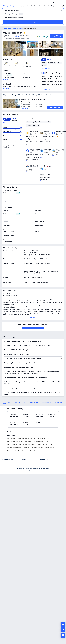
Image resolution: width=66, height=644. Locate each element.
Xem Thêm (6, 88)
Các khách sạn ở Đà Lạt (42, 441)
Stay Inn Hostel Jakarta (13, 33)
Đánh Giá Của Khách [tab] (24, 95)
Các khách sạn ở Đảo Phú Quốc (46, 448)
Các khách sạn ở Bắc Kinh (14, 451)
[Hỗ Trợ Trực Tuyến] (63, 635)
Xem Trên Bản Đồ (45, 89)
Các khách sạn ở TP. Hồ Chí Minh (15, 438)
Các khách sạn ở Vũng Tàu (29, 444)
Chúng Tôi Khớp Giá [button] (44, 37)
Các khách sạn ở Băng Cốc (28, 441)
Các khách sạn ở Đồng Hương (30, 448)
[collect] (63, 624)
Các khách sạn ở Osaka (40, 451)
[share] (63, 630)
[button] (50, 3)
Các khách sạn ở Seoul (27, 451)
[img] (15, 49)
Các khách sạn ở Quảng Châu (44, 444)
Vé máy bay (21, 6)
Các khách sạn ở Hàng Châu (14, 444)
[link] (47, 3)
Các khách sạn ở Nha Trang (14, 448)
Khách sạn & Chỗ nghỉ (9, 6)
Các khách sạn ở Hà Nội (31, 438)
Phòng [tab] (14, 95)
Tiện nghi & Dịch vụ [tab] (38, 95)
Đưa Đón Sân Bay (36, 6)
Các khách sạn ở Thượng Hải (45, 438)
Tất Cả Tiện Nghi (7, 80)
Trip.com (4, 403)
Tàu (28, 6)
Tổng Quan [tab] (6, 95)
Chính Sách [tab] (49, 95)
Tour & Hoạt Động (49, 6)
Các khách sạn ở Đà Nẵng (14, 441)
